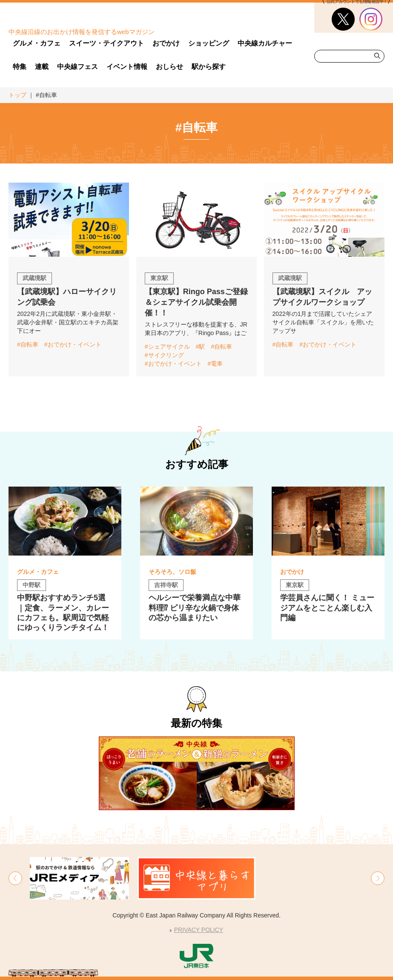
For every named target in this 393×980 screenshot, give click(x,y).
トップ (17, 95)
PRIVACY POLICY (199, 930)
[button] (15, 878)
